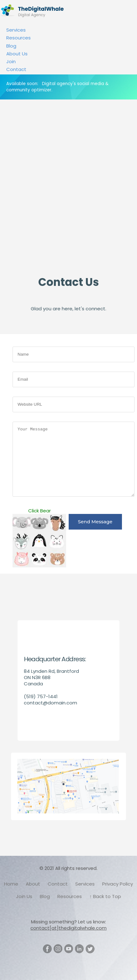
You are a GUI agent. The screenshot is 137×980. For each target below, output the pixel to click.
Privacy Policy (118, 884)
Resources (18, 38)
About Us (17, 54)
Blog (11, 46)
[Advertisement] (68, 195)
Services (16, 30)
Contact (16, 69)
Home (11, 884)
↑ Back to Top (105, 896)
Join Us (24, 896)
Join (11, 61)
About (33, 884)
